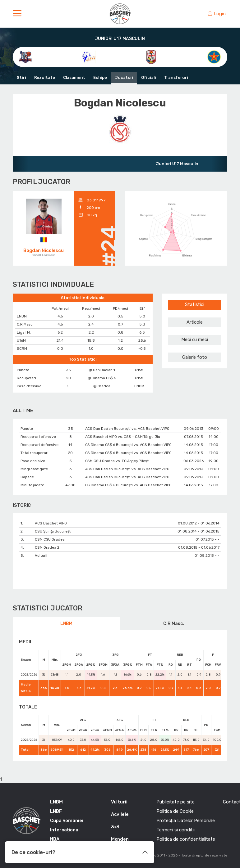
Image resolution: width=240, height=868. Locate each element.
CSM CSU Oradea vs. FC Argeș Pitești (118, 461)
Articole (195, 322)
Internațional (65, 830)
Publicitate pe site (175, 802)
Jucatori (124, 77)
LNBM (67, 624)
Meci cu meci (195, 340)
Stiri (21, 77)
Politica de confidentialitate (186, 839)
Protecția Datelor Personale (186, 821)
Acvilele (120, 814)
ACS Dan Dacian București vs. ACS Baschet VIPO (127, 429)
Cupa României (67, 821)
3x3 (115, 827)
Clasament (74, 77)
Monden (120, 839)
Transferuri (176, 77)
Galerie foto (195, 357)
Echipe (100, 77)
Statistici (195, 304)
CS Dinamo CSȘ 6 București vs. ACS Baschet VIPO (128, 445)
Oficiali (148, 77)
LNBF (56, 811)
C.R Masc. (173, 624)
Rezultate (45, 77)
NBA (55, 839)
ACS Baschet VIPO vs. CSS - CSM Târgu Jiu (123, 437)
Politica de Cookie (175, 811)
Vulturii (119, 802)
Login (217, 14)
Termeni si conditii (175, 830)
